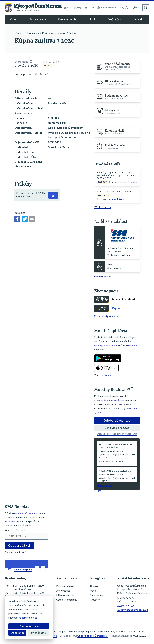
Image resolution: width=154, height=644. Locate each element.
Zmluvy (48, 66)
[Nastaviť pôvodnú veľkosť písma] (123, 8)
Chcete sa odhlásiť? (16, 552)
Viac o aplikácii (102, 375)
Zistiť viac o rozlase (117, 428)
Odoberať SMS (19, 546)
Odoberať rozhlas (117, 421)
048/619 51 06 (126, 606)
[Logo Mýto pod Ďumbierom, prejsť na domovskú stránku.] (33, 8)
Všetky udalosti (103, 277)
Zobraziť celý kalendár (106, 316)
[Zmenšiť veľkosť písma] (120, 8)
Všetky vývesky (102, 207)
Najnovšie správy (23, 570)
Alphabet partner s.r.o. (45, 636)
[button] (37, 569)
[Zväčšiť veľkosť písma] (127, 8)
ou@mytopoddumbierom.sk (132, 610)
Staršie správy (104, 485)
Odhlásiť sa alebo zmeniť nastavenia (117, 434)
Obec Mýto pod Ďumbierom (92, 636)
